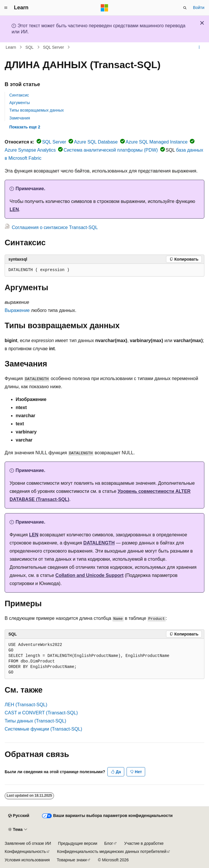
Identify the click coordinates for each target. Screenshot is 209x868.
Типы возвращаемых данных (37, 110)
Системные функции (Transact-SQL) (43, 729)
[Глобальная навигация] (6, 8)
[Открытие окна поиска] (185, 8)
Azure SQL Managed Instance (157, 142)
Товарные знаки (72, 860)
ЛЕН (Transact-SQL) (26, 705)
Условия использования (27, 860)
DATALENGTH (99, 543)
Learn (11, 47)
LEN (14, 209)
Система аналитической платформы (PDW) (111, 150)
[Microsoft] (105, 8)
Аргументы (20, 103)
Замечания (20, 118)
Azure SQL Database (96, 142)
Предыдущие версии (78, 843)
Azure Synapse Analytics (30, 150)
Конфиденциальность (25, 851)
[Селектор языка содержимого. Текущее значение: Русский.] (19, 816)
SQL (30, 47)
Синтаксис (19, 95)
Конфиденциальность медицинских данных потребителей (112, 851)
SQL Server (54, 47)
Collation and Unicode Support (90, 575)
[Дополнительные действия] (199, 47)
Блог (109, 843)
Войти (199, 8)
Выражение (17, 310)
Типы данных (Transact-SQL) (35, 721)
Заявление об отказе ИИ (28, 843)
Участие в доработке (144, 843)
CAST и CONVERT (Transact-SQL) (41, 713)
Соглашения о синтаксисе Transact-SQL (55, 227)
